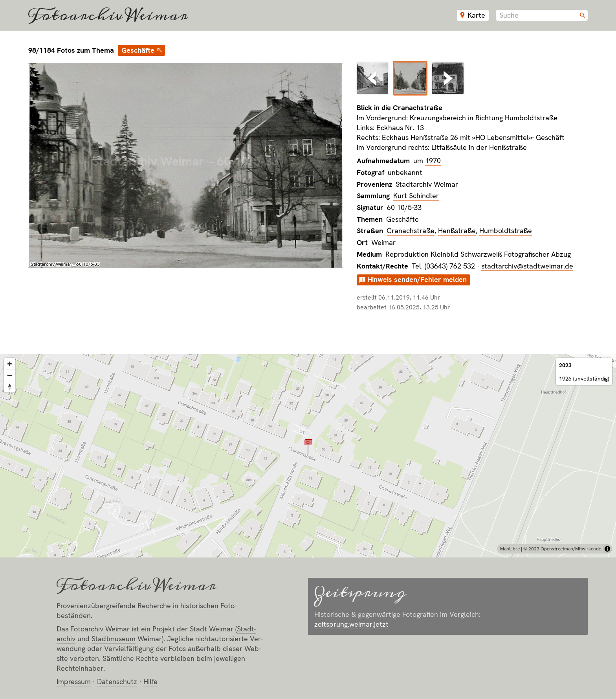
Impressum (74, 682)
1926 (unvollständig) (584, 379)
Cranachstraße (411, 231)
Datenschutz (117, 682)
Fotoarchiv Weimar (108, 15)
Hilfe (150, 682)
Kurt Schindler (416, 196)
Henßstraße (457, 231)
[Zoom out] (10, 375)
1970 (433, 161)
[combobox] (542, 15)
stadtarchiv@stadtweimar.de (527, 266)
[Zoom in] (10, 364)
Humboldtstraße (506, 231)
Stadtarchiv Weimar (427, 184)
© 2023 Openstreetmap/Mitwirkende (562, 549)
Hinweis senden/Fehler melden (417, 279)
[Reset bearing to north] (10, 387)
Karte (476, 15)
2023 (565, 365)
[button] (308, 446)
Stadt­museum (114, 639)
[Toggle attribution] (607, 549)
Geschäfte (138, 50)
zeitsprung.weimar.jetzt (351, 624)
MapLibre (510, 549)
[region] (308, 456)
